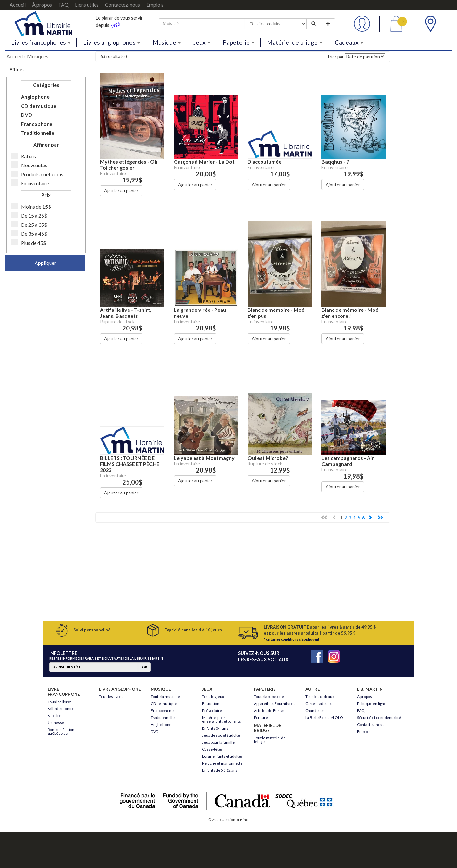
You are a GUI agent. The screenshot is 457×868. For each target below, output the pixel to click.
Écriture (261, 718)
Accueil (18, 5)
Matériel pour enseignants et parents (222, 719)
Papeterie (238, 42)
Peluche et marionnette (222, 763)
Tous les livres (60, 702)
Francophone (37, 124)
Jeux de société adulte (221, 735)
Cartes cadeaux (318, 704)
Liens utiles (87, 5)
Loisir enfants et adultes (222, 756)
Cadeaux (349, 42)
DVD (26, 115)
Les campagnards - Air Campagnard (348, 461)
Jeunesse (56, 723)
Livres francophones (41, 42)
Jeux (202, 42)
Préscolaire (212, 711)
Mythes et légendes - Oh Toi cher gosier (129, 165)
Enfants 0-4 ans (215, 728)
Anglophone (35, 97)
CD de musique (39, 106)
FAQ (63, 5)
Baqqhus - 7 (335, 162)
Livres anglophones (112, 42)
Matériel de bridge (295, 42)
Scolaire (54, 716)
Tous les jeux (213, 697)
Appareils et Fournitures (275, 704)
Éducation (211, 704)
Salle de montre (61, 709)
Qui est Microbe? (268, 458)
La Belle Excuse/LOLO (324, 718)
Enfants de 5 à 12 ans (220, 770)
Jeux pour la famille (218, 742)
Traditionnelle (38, 133)
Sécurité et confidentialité (379, 718)
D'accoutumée (265, 162)
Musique (167, 42)
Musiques (38, 56)
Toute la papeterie (269, 697)
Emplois (155, 5)
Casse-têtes (212, 749)
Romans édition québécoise (61, 731)
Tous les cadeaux (320, 697)
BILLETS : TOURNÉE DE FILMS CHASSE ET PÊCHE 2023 (130, 464)
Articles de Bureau (270, 711)
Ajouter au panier (121, 190)
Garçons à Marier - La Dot (204, 162)
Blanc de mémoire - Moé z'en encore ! (350, 313)
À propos (42, 5)
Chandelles (315, 711)
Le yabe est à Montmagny (204, 458)
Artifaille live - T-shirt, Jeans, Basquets (126, 313)
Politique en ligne (372, 704)
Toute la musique (165, 697)
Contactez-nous (123, 5)
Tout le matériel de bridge (270, 740)
